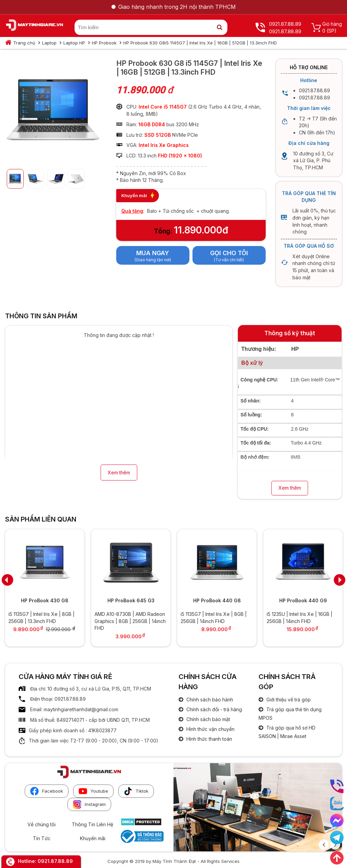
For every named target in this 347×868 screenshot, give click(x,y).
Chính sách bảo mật (208, 719)
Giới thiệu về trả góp (288, 700)
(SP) (332, 31)
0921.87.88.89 (55, 861)
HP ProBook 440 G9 (303, 600)
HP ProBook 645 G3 (131, 600)
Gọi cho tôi (229, 253)
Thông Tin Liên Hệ (93, 824)
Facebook (47, 791)
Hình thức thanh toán (209, 739)
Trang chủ (24, 43)
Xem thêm (119, 473)
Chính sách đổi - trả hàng (213, 709)
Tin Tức (42, 838)
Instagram (89, 804)
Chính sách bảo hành (209, 700)
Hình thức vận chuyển (210, 729)
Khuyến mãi (93, 838)
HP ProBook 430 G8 (45, 600)
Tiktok (136, 791)
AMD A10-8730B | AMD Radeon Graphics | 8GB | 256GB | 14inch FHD (130, 621)
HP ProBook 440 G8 (217, 600)
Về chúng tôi (42, 824)
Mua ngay (153, 253)
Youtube (93, 791)
